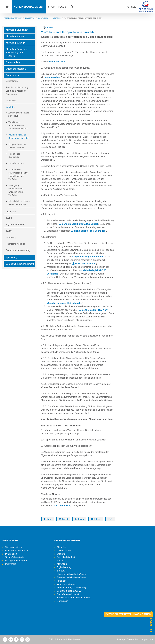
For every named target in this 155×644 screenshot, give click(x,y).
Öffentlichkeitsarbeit (16, 69)
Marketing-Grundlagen (17, 30)
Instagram (11, 212)
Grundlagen (12, 81)
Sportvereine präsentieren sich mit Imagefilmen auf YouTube (18, 174)
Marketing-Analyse (15, 36)
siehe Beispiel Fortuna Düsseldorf (80, 224)
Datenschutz (133, 639)
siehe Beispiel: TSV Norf (94, 310)
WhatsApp (11, 237)
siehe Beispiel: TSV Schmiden (66, 303)
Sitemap (121, 639)
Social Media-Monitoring (18, 250)
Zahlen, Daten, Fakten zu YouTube (19, 114)
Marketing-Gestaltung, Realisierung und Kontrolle (17, 53)
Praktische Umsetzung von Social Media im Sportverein (17, 91)
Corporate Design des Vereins (88, 257)
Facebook (11, 101)
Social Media (12, 75)
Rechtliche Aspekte (15, 244)
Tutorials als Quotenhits (14, 155)
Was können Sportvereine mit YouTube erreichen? (18, 125)
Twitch (9, 231)
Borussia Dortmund (86, 264)
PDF (110, 519)
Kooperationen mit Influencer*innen (17, 146)
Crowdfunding (13, 62)
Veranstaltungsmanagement (20, 264)
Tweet (63, 519)
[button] (72, 7)
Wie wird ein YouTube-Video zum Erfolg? (19, 203)
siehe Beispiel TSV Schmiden (90, 231)
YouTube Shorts (16, 163)
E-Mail (96, 519)
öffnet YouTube (57, 62)
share (48, 519)
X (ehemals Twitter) (16, 225)
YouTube (10, 107)
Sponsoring (12, 257)
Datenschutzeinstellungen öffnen (128, 614)
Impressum (147, 639)
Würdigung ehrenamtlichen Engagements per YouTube (17, 190)
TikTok (9, 218)
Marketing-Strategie (16, 43)
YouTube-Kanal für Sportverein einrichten (19, 136)
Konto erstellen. (52, 77)
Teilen (79, 519)
